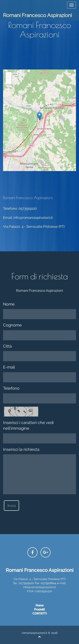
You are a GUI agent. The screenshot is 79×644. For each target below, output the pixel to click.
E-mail (9, 367)
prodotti (39, 609)
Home (39, 605)
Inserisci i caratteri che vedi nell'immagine (28, 426)
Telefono (11, 388)
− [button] (9, 81)
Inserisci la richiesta (21, 449)
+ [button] (9, 75)
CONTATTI (40, 614)
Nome (9, 304)
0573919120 (28, 208)
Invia (11, 505)
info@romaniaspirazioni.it (33, 218)
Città (7, 346)
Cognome (12, 325)
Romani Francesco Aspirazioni (37, 15)
